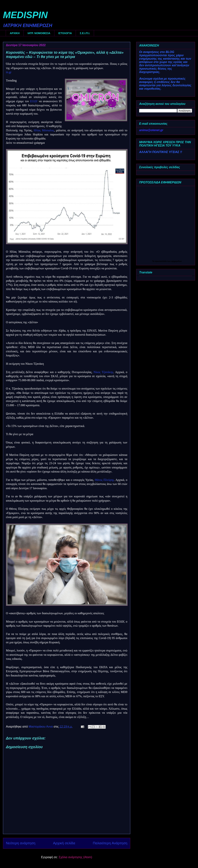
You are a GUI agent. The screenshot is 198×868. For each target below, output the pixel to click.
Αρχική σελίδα (64, 843)
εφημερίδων (176, 261)
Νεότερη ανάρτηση (21, 843)
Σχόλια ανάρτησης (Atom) (75, 857)
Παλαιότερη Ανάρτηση (110, 843)
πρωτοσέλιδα (161, 261)
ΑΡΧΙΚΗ (15, 33)
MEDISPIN (25, 15)
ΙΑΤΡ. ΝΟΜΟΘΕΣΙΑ (39, 33)
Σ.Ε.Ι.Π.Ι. (85, 33)
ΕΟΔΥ (34, 101)
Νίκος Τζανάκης (103, 372)
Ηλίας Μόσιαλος (44, 130)
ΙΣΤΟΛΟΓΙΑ (65, 33)
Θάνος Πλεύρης (104, 480)
